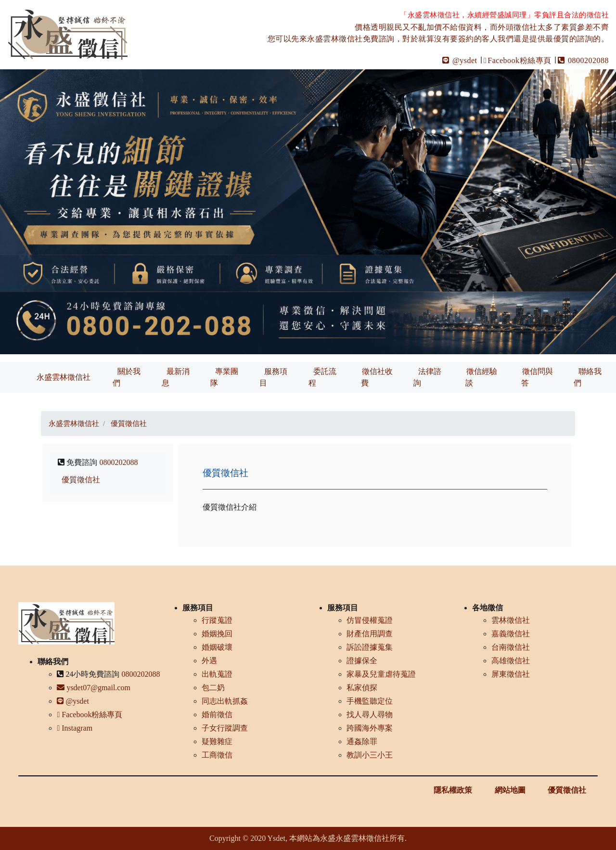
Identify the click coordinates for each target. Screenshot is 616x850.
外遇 (209, 661)
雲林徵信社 (511, 620)
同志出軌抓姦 (225, 701)
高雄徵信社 (511, 661)
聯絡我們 (588, 377)
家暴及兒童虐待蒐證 (381, 674)
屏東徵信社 (511, 674)
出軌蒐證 (217, 674)
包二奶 (213, 688)
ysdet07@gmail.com (94, 688)
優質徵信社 (81, 480)
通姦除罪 (362, 741)
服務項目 (273, 377)
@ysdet (460, 60)
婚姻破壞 (217, 647)
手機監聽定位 (370, 701)
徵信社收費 (377, 377)
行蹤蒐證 (217, 620)
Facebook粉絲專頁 (518, 60)
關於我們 (127, 377)
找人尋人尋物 (370, 715)
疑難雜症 (217, 741)
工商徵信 (217, 755)
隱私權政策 (453, 790)
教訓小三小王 (370, 755)
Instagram (75, 728)
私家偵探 (362, 688)
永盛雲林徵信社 (64, 377)
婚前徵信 (217, 715)
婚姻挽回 (217, 634)
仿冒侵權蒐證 (370, 620)
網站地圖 (510, 790)
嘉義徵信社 (511, 634)
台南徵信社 (511, 647)
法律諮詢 (427, 377)
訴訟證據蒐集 (370, 647)
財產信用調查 (370, 634)
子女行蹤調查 (225, 728)
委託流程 (322, 377)
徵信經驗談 (481, 377)
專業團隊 (224, 377)
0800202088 (583, 60)
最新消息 (176, 377)
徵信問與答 (537, 377)
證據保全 (362, 661)
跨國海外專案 (370, 728)
